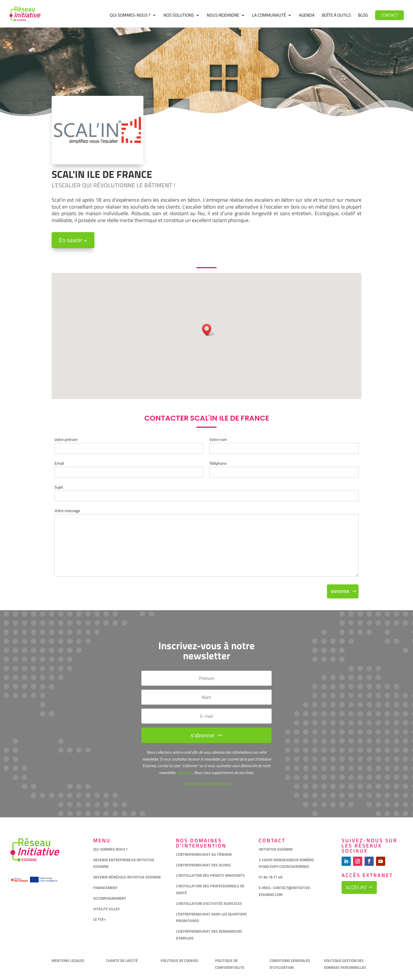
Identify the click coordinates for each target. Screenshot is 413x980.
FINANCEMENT (105, 888)
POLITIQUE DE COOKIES (179, 960)
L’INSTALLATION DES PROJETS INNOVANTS (210, 875)
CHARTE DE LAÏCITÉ (122, 960)
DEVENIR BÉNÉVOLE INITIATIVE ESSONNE (127, 877)
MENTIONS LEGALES (68, 960)
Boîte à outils (336, 16)
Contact (389, 15)
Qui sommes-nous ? (130, 16)
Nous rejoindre (223, 16)
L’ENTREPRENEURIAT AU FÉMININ (204, 854)
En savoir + (73, 240)
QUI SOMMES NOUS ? (110, 849)
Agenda (307, 16)
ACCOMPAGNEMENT (110, 898)
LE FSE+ (100, 919)
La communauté (269, 16)
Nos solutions (179, 16)
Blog (363, 16)
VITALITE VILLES (107, 909)
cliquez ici (184, 772)
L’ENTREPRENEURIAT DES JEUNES (203, 865)
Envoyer (340, 591)
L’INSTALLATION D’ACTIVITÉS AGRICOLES (209, 903)
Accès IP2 (356, 887)
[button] (209, 330)
